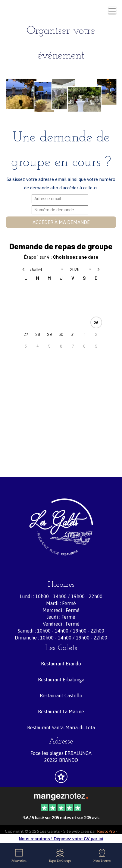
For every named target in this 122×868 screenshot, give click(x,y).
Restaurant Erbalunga (61, 680)
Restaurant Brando (61, 664)
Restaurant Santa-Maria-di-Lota (61, 728)
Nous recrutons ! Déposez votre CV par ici (61, 839)
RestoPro (106, 831)
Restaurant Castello (61, 696)
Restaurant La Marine (61, 712)
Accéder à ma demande (61, 222)
